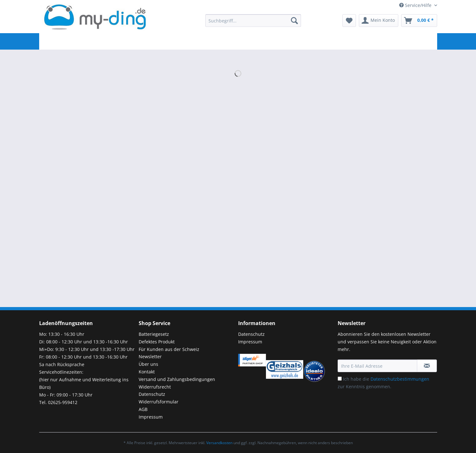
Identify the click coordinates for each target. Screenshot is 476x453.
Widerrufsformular (159, 402)
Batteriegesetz (154, 334)
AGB (143, 409)
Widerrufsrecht (155, 387)
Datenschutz (152, 394)
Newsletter (150, 356)
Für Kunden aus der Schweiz (169, 349)
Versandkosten (219, 443)
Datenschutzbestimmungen (400, 379)
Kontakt (147, 372)
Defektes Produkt (157, 342)
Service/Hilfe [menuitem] (416, 5)
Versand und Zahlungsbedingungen (177, 379)
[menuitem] (253, 24)
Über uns (148, 364)
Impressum (151, 417)
